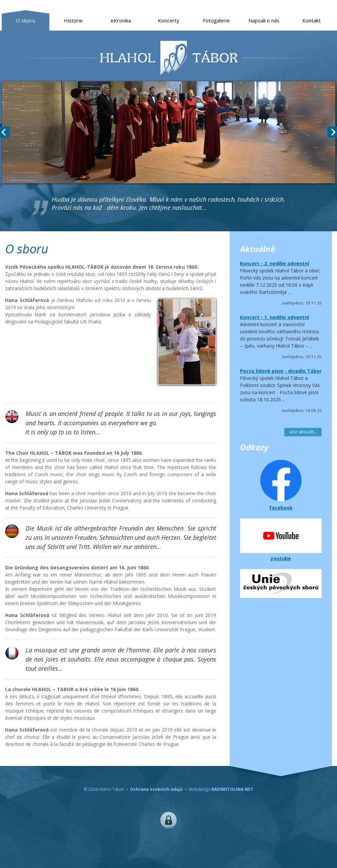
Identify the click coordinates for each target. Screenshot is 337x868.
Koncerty (169, 20)
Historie (73, 20)
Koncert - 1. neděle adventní (275, 317)
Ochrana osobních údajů (156, 789)
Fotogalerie (216, 20)
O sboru (26, 20)
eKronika (121, 20)
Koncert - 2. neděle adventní (275, 263)
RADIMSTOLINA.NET (232, 789)
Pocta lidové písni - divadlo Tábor (281, 371)
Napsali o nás (264, 20)
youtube (281, 558)
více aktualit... (303, 432)
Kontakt (311, 20)
